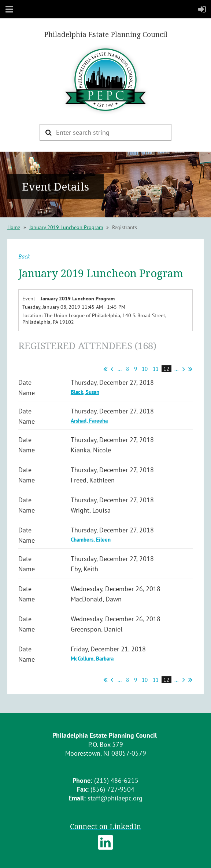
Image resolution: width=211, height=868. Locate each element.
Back (24, 256)
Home (14, 227)
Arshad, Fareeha (89, 421)
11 (156, 369)
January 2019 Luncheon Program (66, 227)
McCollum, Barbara (92, 659)
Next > (184, 369)
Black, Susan (85, 392)
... (120, 369)
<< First (105, 369)
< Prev (112, 369)
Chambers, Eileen (91, 540)
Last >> (190, 369)
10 (145, 369)
